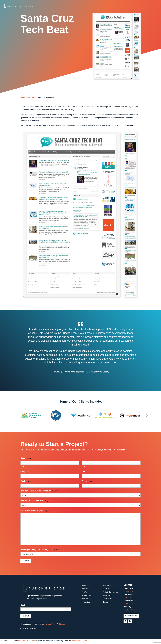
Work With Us (131, 616)
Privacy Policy (51, 624)
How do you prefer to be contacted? (39, 491)
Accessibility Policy (79, 641)
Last (83, 467)
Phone (88, 481)
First (22, 467)
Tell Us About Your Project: (35, 511)
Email (26, 481)
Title (84, 472)
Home (23, 98)
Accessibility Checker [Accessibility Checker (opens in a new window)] (26, 641)
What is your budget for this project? (40, 550)
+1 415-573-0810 (130, 604)
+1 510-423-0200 (130, 610)
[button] (15, 415)
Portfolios (31, 98)
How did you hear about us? (36, 501)
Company (25, 472)
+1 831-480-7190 (130, 592)
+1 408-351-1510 (130, 598)
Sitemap (62, 624)
